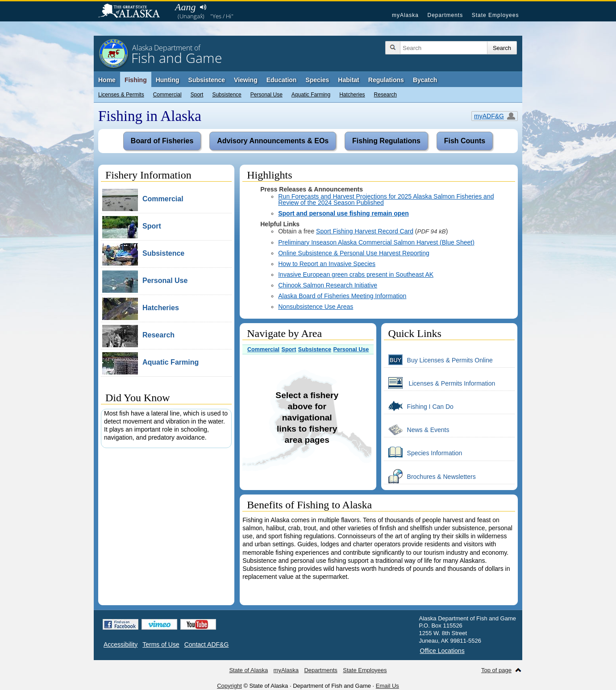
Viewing (246, 80)
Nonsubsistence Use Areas (316, 307)
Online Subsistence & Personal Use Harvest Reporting (354, 253)
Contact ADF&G (207, 644)
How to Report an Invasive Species (327, 264)
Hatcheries (352, 95)
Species (317, 80)
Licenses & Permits (121, 95)
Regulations (386, 80)
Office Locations (442, 651)
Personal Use (266, 95)
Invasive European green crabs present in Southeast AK (356, 274)
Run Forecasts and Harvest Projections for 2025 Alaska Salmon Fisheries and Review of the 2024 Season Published (386, 200)
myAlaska (405, 15)
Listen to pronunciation (203, 7)
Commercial (167, 95)
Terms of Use (161, 644)
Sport (197, 95)
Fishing (136, 80)
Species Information (423, 453)
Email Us (387, 686)
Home (107, 80)
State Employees (495, 15)
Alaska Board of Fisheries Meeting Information (342, 296)
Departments (445, 15)
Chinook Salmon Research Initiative (328, 285)
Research (385, 95)
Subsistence (227, 95)
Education (282, 80)
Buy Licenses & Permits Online (438, 360)
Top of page (496, 670)
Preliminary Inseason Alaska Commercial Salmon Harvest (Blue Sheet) (376, 242)
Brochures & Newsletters (430, 476)
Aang (185, 7)
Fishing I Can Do (419, 406)
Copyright (229, 686)
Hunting (168, 80)
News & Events (417, 429)
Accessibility (121, 644)
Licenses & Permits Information (440, 383)
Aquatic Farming (311, 95)
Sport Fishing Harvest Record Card (365, 231)
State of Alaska (133, 12)
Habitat (348, 80)
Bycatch (425, 80)
